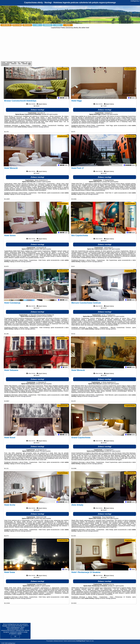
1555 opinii (43, 250)
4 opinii (43, 183)
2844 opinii (110, 519)
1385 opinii (112, 250)
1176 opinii (116, 317)
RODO (19, 634)
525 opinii (43, 385)
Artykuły (68, 25)
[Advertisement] (70, 45)
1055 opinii (43, 519)
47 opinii (42, 587)
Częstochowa (63, 69)
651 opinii (112, 452)
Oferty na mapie (17, 25)
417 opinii (116, 587)
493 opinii (110, 183)
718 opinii (42, 452)
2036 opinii (110, 385)
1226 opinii (109, 115)
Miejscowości (27, 25)
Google (5, 626)
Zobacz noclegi (37, 111)
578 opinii (44, 317)
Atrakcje (58, 25)
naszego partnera (43, 128)
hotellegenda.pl (135, 1)
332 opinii (49, 115)
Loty (37, 25)
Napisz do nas (90, 641)
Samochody (48, 25)
